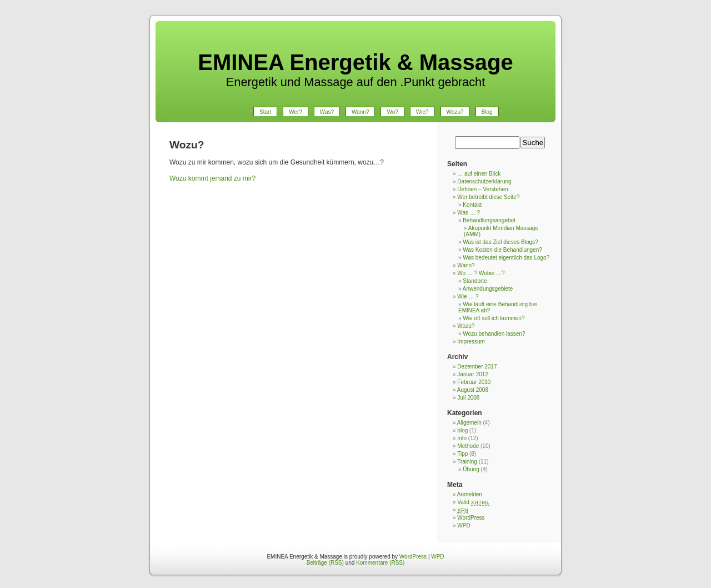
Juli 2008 (468, 398)
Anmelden (470, 494)
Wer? (296, 112)
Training (467, 462)
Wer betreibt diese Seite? (488, 197)
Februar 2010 (474, 382)
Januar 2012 (473, 374)
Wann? (360, 112)
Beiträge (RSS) (325, 563)
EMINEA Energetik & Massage (355, 62)
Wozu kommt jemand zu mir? (212, 178)
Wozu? (455, 112)
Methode (468, 446)
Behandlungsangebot (489, 220)
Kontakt (472, 205)
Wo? (392, 112)
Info (462, 438)
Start (265, 112)
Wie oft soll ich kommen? (494, 318)
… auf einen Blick (479, 174)
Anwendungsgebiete (488, 289)
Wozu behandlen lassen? (494, 334)
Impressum (471, 342)
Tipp (462, 454)
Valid (473, 502)
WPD (464, 525)
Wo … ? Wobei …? (481, 273)
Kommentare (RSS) (380, 563)
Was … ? (469, 213)
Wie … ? (468, 297)
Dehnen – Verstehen (482, 189)
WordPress (471, 518)
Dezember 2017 (477, 367)
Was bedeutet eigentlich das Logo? (506, 258)
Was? (327, 112)
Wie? (422, 112)
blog (462, 430)
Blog (487, 112)
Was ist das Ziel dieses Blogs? (500, 242)
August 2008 (473, 390)
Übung (471, 469)
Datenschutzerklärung (484, 181)
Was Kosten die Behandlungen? (502, 250)
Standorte (475, 281)
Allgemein (469, 423)
